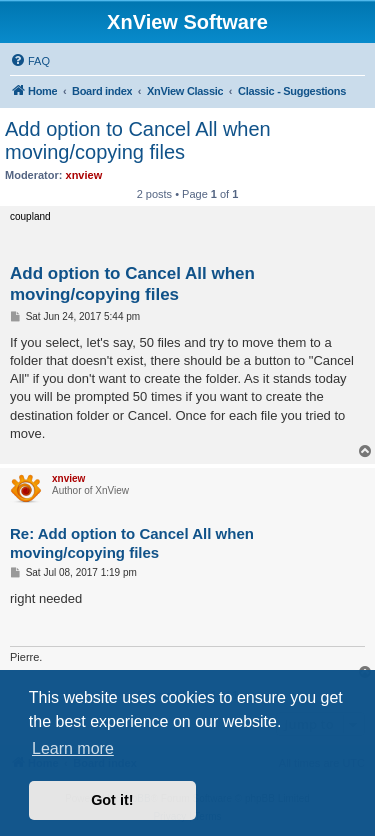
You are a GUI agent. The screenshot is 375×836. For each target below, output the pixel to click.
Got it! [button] (112, 800)
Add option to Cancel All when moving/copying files (138, 140)
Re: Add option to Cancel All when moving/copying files (132, 543)
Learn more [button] (73, 748)
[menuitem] (30, 61)
